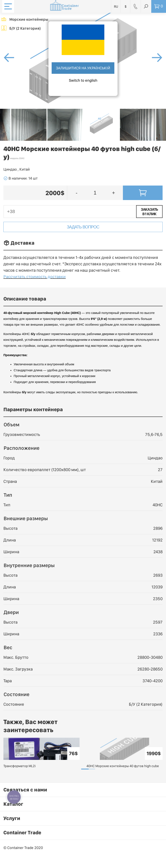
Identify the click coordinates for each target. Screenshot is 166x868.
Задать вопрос (83, 227)
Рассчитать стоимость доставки (35, 277)
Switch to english (83, 80)
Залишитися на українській (83, 68)
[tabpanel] (41, 753)
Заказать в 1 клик (149, 212)
